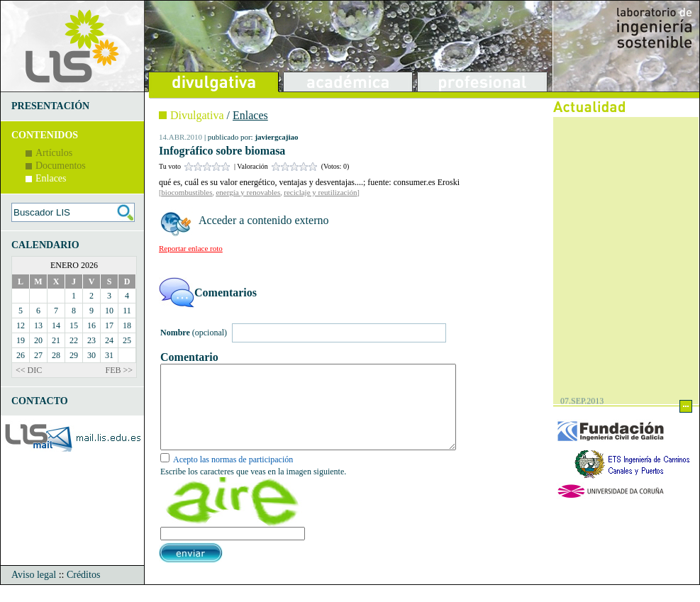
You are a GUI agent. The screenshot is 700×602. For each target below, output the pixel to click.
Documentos (61, 166)
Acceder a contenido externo (263, 220)
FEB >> (119, 370)
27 (38, 355)
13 (38, 325)
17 (109, 325)
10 (109, 311)
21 (56, 340)
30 (91, 355)
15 (74, 325)
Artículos (54, 153)
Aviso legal (34, 592)
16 (91, 325)
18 (127, 325)
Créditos (83, 592)
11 (127, 311)
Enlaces (51, 178)
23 (91, 340)
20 (38, 340)
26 (21, 355)
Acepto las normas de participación (233, 476)
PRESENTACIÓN (50, 106)
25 (127, 340)
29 (74, 355)
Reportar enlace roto (191, 248)
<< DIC (29, 370)
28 (56, 355)
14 (56, 325)
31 (109, 355)
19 (21, 340)
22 (74, 340)
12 (21, 325)
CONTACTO (40, 401)
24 (109, 340)
